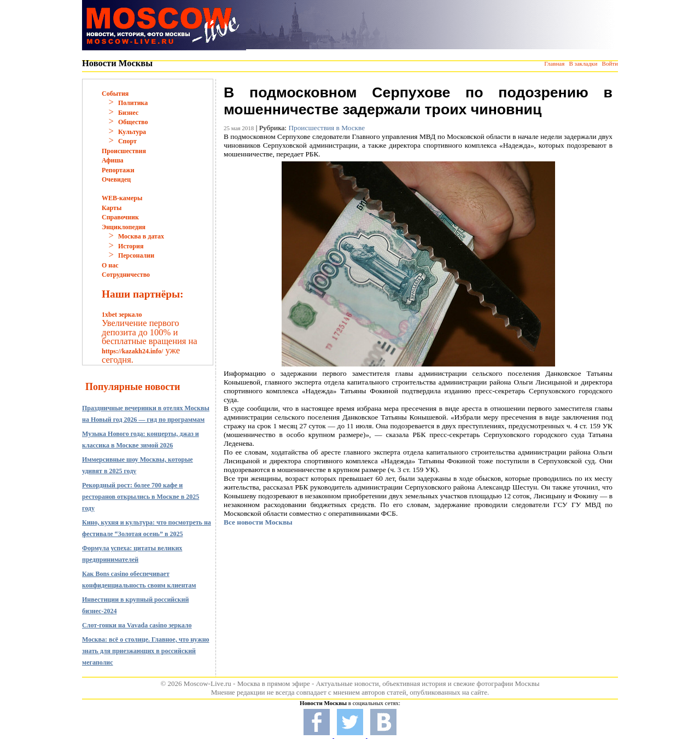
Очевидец (116, 179)
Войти (610, 63)
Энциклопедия (124, 227)
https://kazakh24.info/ (132, 351)
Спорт (127, 141)
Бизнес (128, 113)
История (131, 246)
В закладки (583, 63)
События (115, 94)
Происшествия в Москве (326, 128)
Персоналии (136, 255)
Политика (133, 103)
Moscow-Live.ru (208, 683)
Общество (133, 122)
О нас (110, 265)
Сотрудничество (126, 275)
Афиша (113, 160)
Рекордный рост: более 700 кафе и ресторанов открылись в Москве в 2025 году (141, 497)
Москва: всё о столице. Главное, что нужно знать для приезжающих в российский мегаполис (146, 651)
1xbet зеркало (122, 315)
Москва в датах (141, 236)
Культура (132, 132)
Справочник (120, 217)
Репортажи (118, 170)
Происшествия (124, 151)
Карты (112, 208)
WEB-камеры (122, 198)
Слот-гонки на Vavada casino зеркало (137, 625)
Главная (554, 63)
